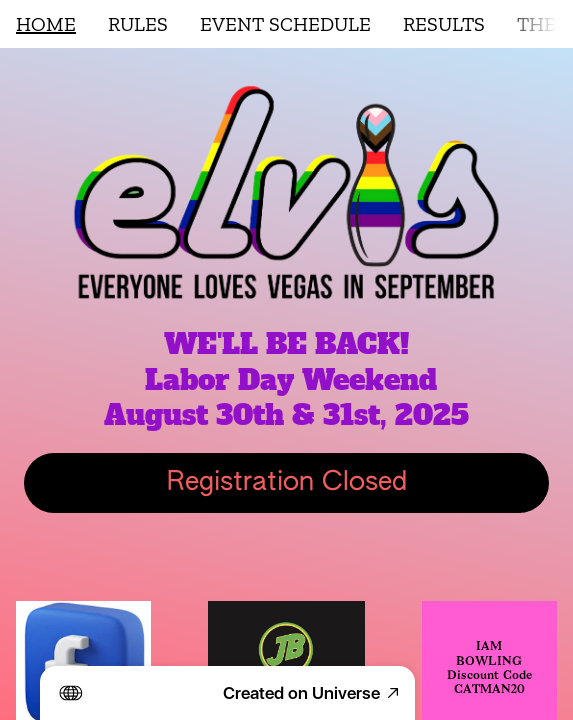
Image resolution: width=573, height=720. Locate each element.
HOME (46, 24)
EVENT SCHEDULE (285, 24)
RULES (138, 24)
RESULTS (444, 24)
